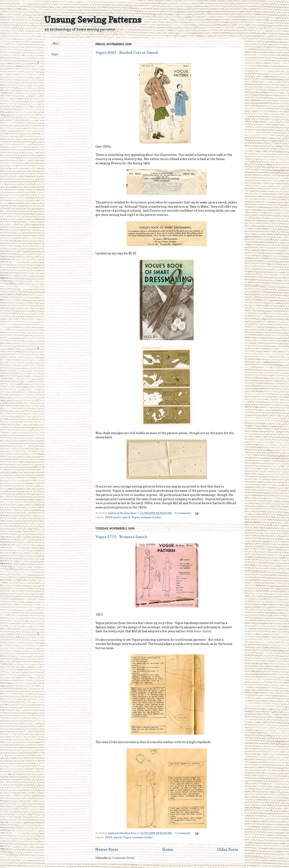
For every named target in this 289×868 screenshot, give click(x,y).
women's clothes (151, 517)
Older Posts (227, 850)
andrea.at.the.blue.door (122, 513)
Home (168, 850)
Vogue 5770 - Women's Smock (121, 537)
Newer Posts (107, 850)
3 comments (183, 833)
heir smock (203, 631)
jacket (117, 517)
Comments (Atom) (123, 858)
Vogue (136, 517)
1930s (109, 517)
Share (55, 54)
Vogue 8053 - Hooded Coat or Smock (127, 53)
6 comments (183, 513)
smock (126, 517)
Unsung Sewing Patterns (93, 20)
